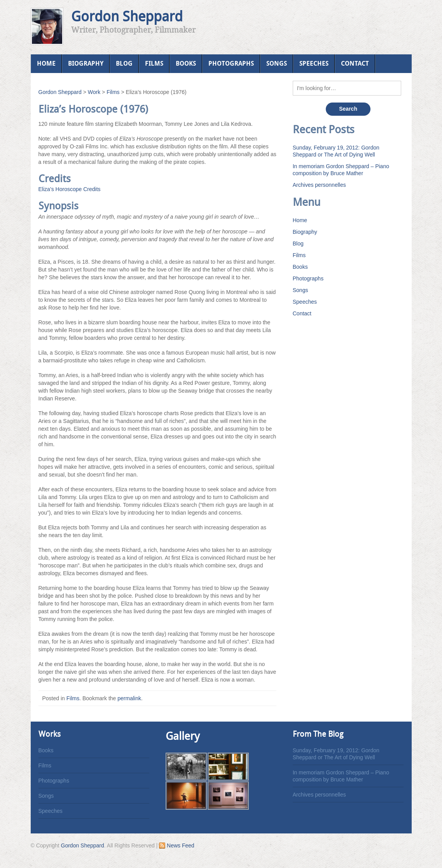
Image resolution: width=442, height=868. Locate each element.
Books (186, 63)
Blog (124, 63)
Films (154, 63)
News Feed (177, 845)
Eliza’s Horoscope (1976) (93, 109)
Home (46, 63)
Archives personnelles (319, 185)
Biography (86, 63)
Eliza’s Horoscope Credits (70, 189)
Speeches (314, 63)
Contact (355, 63)
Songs (277, 63)
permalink (129, 698)
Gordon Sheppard (127, 17)
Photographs (231, 63)
